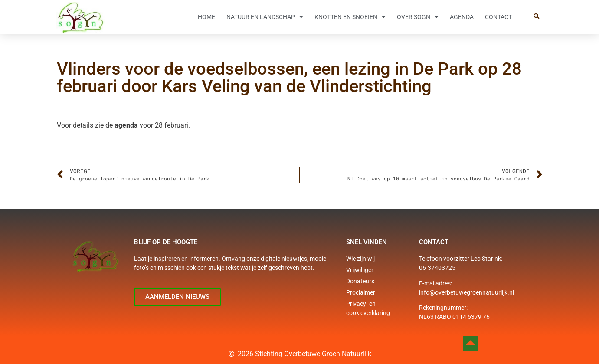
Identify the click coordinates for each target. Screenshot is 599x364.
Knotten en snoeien (350, 17)
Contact (498, 17)
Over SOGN (418, 17)
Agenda (462, 17)
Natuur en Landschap (265, 17)
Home (206, 17)
